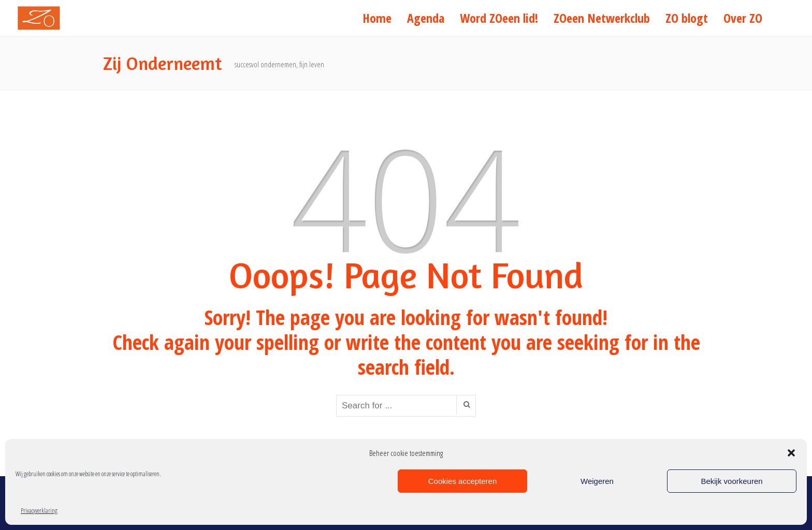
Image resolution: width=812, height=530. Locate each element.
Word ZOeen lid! (499, 18)
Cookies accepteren (463, 481)
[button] (791, 453)
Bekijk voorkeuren (731, 481)
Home (377, 18)
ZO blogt (687, 18)
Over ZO (743, 18)
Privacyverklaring (39, 511)
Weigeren (597, 481)
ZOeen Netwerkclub (602, 18)
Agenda (426, 18)
